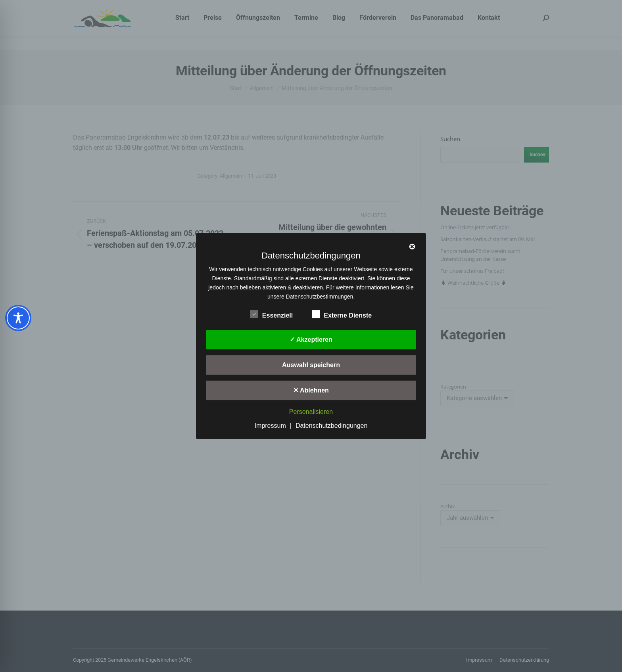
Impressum (270, 426)
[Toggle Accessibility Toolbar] (18, 318)
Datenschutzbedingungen (331, 426)
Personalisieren (311, 412)
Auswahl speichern (311, 365)
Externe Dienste (342, 314)
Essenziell (272, 314)
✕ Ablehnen (311, 390)
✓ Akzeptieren (311, 340)
